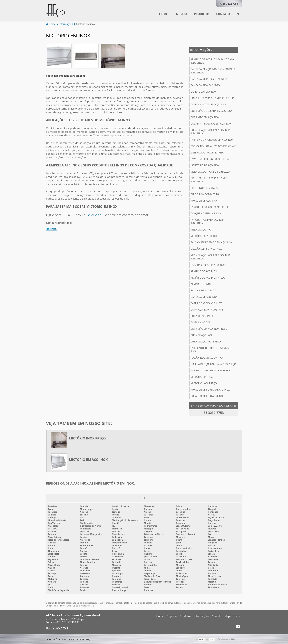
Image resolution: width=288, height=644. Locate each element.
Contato (223, 14)
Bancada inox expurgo (205, 85)
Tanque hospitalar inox (206, 213)
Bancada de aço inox (204, 296)
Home (163, 14)
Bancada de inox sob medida (209, 79)
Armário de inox (201, 284)
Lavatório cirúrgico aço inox (210, 159)
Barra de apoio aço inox (206, 303)
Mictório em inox (202, 376)
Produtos (202, 14)
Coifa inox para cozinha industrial (213, 98)
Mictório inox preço (204, 383)
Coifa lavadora (200, 322)
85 (57, 628)
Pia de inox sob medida (205, 194)
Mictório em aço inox (204, 236)
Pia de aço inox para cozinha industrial (209, 179)
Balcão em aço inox (203, 290)
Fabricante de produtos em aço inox (211, 349)
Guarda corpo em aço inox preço (212, 370)
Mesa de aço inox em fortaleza (210, 171)
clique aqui (96, 215)
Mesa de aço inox (202, 229)
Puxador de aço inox (204, 200)
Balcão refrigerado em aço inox (211, 242)
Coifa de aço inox (202, 316)
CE (144, 498)
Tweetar (51, 228)
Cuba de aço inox (202, 335)
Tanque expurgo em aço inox (209, 207)
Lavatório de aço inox (205, 165)
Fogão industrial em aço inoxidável (214, 146)
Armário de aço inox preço (208, 277)
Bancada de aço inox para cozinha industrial (213, 70)
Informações (201, 49)
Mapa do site (232, 616)
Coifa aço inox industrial (207, 309)
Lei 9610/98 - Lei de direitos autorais (77, 605)
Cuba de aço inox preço (206, 341)
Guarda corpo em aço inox (208, 265)
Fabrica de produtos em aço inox (212, 139)
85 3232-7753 (229, 4)
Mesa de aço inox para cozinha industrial (210, 256)
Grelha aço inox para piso (207, 152)
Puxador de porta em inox (207, 396)
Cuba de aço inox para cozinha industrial (210, 131)
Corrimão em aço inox (205, 117)
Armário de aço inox (204, 271)
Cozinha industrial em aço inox (211, 123)
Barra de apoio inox (203, 91)
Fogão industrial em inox (207, 357)
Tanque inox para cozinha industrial (207, 221)
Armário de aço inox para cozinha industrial (213, 61)
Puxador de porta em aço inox (210, 389)
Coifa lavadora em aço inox (208, 104)
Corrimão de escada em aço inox (211, 110)
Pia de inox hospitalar (205, 187)
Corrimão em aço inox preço (209, 328)
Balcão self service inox (206, 248)
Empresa (181, 14)
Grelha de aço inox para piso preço (213, 364)
